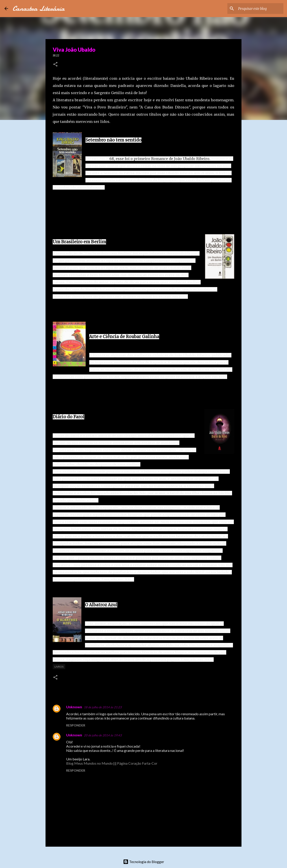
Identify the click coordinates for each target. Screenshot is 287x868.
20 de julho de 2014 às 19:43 (103, 735)
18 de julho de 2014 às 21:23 (103, 707)
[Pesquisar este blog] (260, 9)
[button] (55, 65)
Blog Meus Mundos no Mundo (89, 763)
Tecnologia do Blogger (144, 862)
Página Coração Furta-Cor (137, 763)
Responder (76, 725)
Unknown (74, 707)
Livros (59, 667)
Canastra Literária (39, 9)
